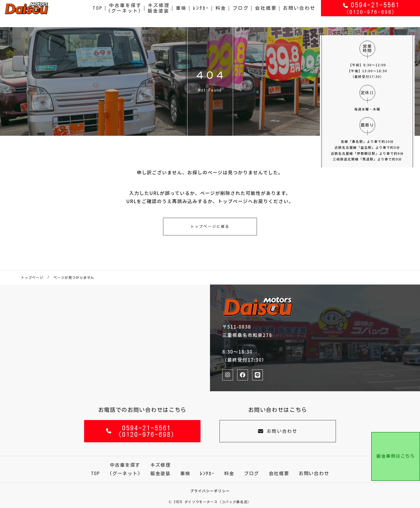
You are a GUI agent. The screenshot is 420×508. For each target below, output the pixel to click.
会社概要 (266, 13)
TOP (98, 13)
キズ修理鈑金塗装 (159, 13)
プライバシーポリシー (210, 491)
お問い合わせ (299, 13)
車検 (181, 13)
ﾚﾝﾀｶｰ (201, 13)
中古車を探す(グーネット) (125, 13)
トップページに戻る (210, 227)
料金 (221, 13)
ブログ (241, 13)
